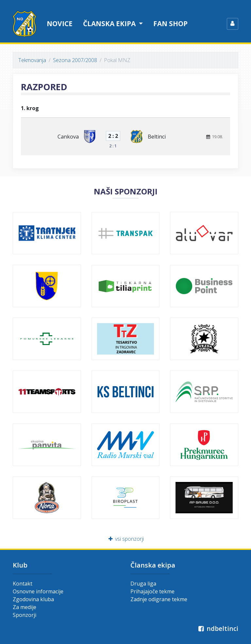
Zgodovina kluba (33, 599)
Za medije (25, 607)
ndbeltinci (218, 628)
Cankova (68, 137)
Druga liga (143, 584)
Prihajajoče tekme (152, 591)
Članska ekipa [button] (110, 24)
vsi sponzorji (126, 539)
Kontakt (23, 584)
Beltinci (157, 137)
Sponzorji (25, 615)
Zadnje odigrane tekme (159, 599)
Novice (60, 24)
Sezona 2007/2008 (75, 60)
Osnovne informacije (38, 591)
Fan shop (170, 24)
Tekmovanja (32, 60)
